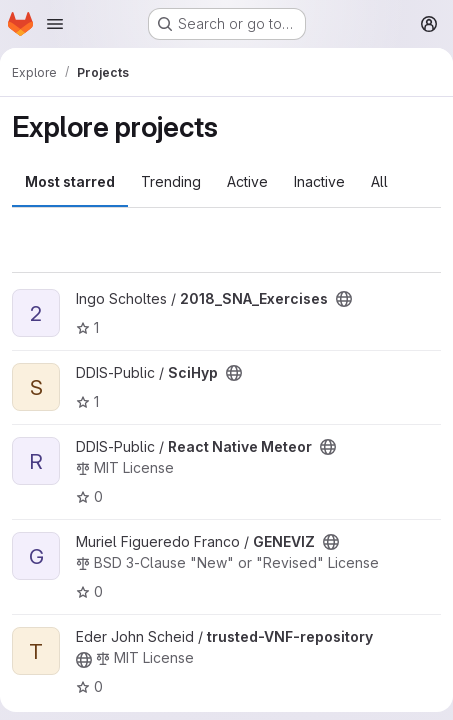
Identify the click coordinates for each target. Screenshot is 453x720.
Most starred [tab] (70, 181)
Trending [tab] (171, 181)
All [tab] (379, 181)
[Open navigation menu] (55, 24)
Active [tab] (247, 181)
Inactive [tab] (319, 181)
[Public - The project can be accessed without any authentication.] (344, 299)
